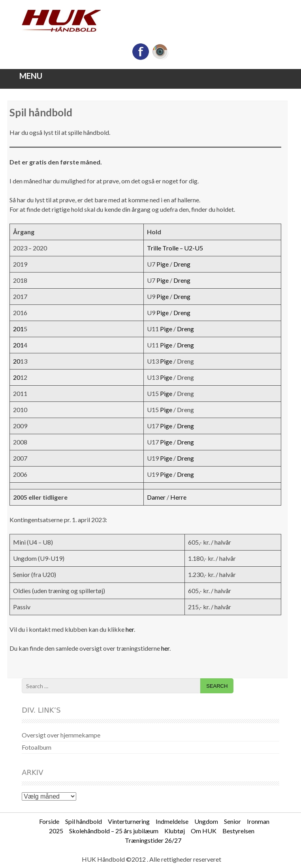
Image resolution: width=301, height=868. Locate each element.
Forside (49, 821)
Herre (178, 497)
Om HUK (204, 831)
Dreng (182, 264)
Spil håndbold (84, 821)
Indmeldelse (172, 821)
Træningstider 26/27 (153, 840)
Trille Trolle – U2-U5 (175, 248)
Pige (163, 264)
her (130, 629)
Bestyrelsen (238, 831)
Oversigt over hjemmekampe (61, 735)
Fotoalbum (37, 747)
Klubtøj (175, 831)
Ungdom (206, 821)
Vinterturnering (129, 821)
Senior (232, 821)
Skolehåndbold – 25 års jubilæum (114, 831)
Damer (156, 497)
